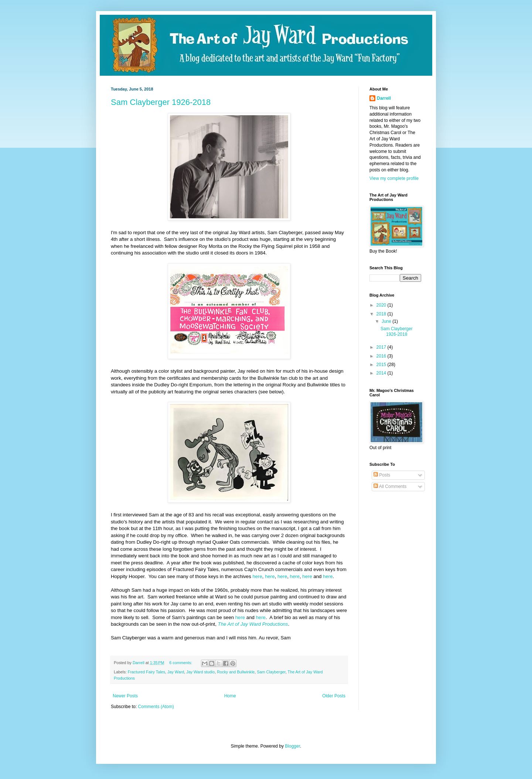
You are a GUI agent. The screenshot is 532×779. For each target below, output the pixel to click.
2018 (382, 314)
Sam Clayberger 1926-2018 (161, 102)
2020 (382, 305)
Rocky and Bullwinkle (236, 672)
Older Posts (334, 696)
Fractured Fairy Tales (146, 672)
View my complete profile (394, 178)
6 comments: (181, 663)
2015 (382, 365)
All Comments (390, 486)
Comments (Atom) (156, 707)
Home (230, 696)
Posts (382, 475)
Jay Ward (176, 672)
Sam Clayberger (271, 672)
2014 (382, 373)
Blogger (292, 746)
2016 (382, 356)
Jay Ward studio (200, 672)
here (257, 576)
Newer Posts (125, 696)
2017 (382, 347)
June (387, 321)
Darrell (384, 98)
